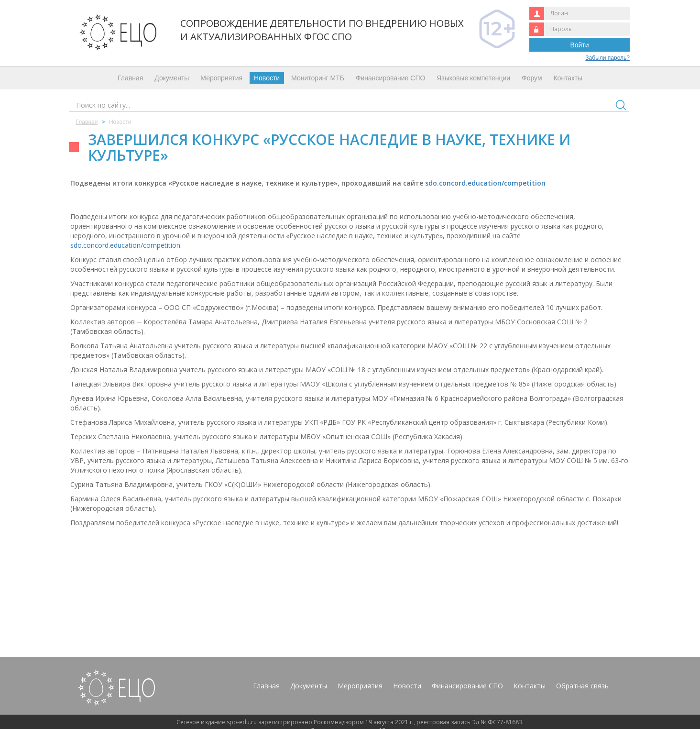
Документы (172, 78)
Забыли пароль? (607, 58)
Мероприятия (221, 78)
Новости (267, 78)
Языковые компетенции (473, 78)
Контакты (568, 78)
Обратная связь (582, 686)
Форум (532, 78)
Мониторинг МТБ (318, 78)
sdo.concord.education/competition (485, 183)
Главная (130, 78)
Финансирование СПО (390, 78)
